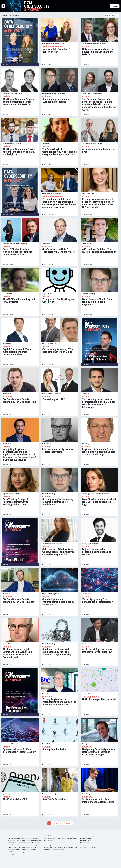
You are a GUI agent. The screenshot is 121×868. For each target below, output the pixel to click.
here (51, 838)
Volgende (68, 823)
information (55, 850)
